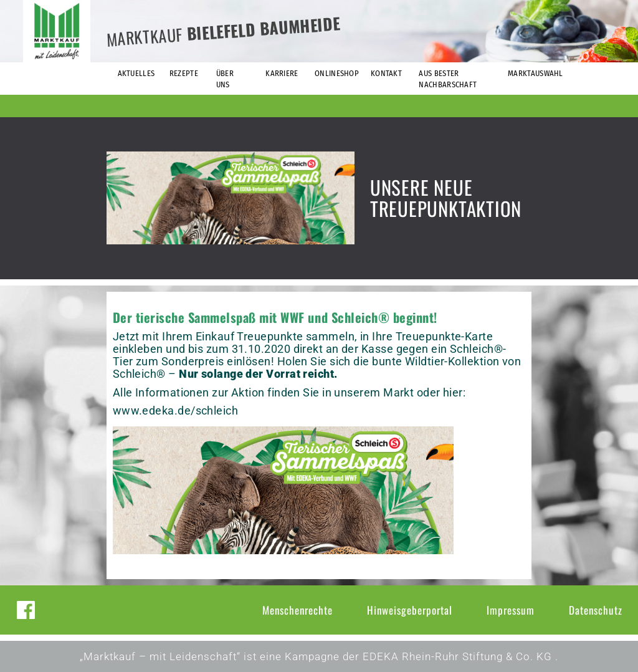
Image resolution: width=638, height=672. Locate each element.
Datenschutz (596, 610)
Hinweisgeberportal (410, 610)
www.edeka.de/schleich (175, 410)
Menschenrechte (298, 610)
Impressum (511, 610)
